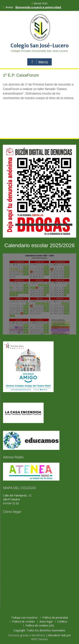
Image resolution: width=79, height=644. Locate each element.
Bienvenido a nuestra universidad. (38, 7)
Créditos (62, 622)
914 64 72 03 (41, 3)
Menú (39, 62)
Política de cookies (23, 622)
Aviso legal (46, 622)
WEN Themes (40, 639)
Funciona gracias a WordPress (27, 635)
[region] (39, 115)
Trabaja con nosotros (24, 618)
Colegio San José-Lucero (40, 46)
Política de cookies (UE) (40, 626)
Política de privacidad (55, 618)
